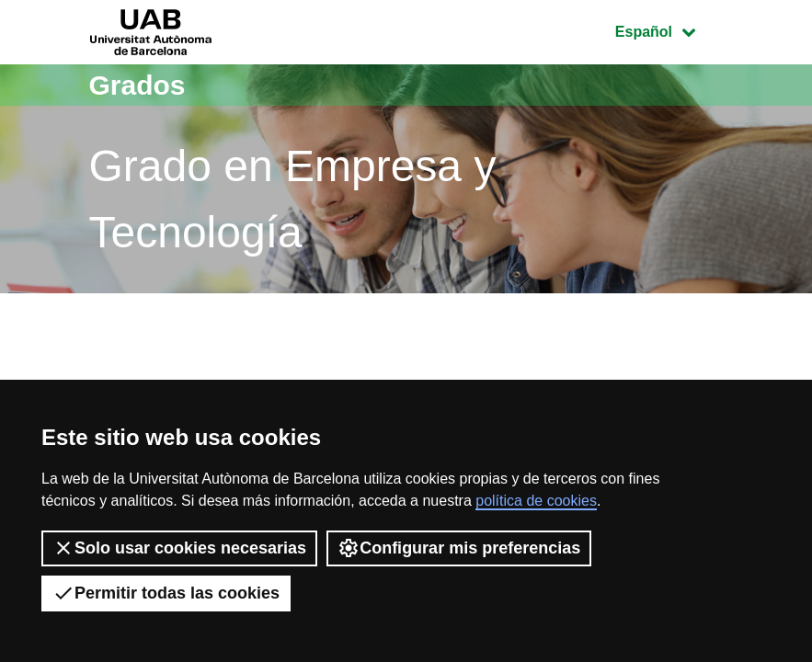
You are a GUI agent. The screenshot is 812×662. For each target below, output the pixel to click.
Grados (137, 85)
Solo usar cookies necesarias (179, 548)
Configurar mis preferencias (459, 548)
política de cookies (536, 501)
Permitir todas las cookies (166, 593)
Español (669, 30)
